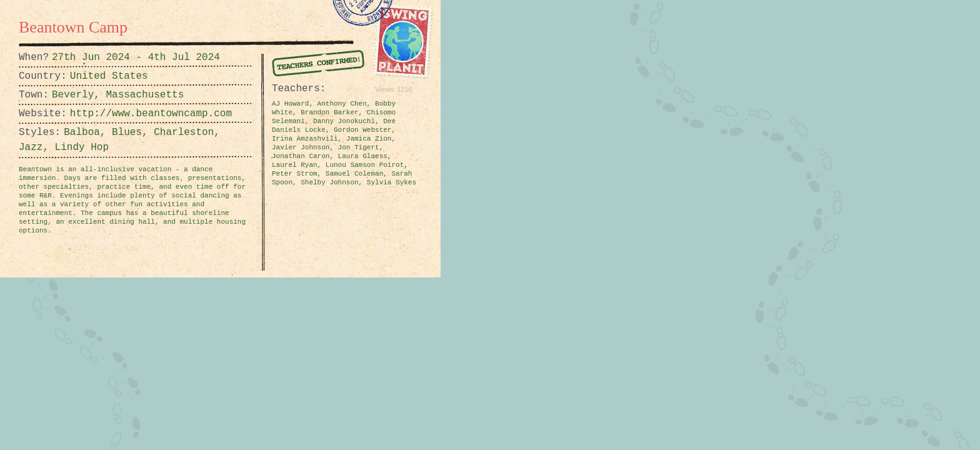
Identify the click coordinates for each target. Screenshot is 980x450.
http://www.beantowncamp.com (101, 114)
